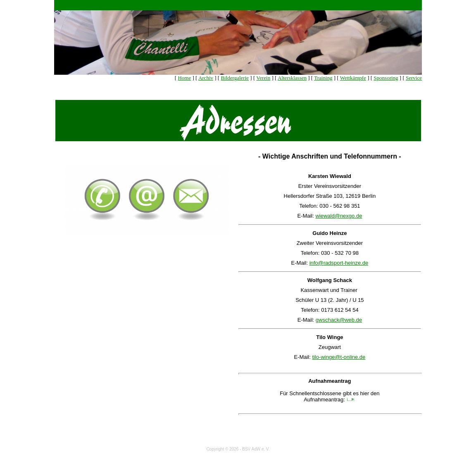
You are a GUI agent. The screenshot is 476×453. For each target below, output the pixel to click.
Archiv (206, 78)
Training (323, 78)
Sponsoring (386, 78)
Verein (263, 78)
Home (184, 78)
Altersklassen (292, 78)
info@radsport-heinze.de (339, 263)
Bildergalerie (235, 78)
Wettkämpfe (353, 78)
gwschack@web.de (339, 320)
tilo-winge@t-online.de (339, 357)
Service (414, 78)
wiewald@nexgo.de (339, 216)
